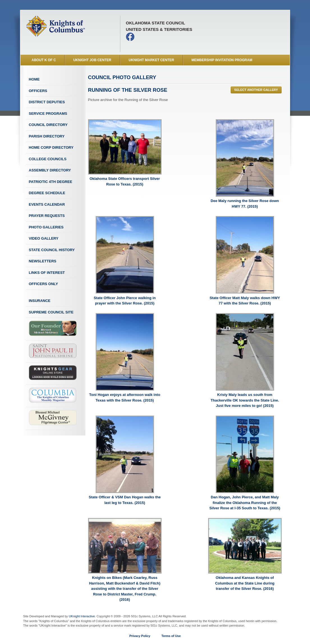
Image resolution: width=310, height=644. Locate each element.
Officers (38, 91)
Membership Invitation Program (222, 60)
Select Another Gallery (256, 90)
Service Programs (48, 114)
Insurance (40, 301)
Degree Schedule (47, 193)
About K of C (44, 60)
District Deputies (47, 102)
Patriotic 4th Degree (51, 182)
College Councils (48, 159)
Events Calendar (47, 204)
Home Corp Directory (51, 147)
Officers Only (43, 284)
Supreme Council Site (51, 312)
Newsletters (43, 261)
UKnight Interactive (82, 616)
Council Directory (48, 125)
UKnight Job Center (92, 60)
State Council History (52, 250)
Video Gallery (44, 238)
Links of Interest (47, 273)
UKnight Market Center (151, 60)
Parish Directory (47, 136)
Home (34, 79)
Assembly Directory (50, 170)
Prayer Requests (47, 216)
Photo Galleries (46, 227)
